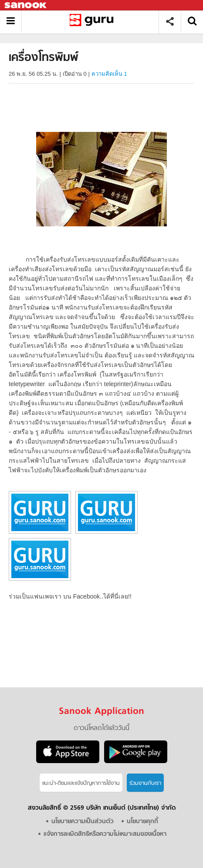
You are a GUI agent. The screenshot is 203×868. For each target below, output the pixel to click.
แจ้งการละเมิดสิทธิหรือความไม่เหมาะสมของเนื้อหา (105, 834)
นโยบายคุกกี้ (142, 822)
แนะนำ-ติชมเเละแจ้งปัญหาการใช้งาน (81, 783)
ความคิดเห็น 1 (109, 74)
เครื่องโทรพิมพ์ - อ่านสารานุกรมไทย (93, 22)
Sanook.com (26, 5)
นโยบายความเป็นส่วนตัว (83, 822)
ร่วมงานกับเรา (145, 783)
